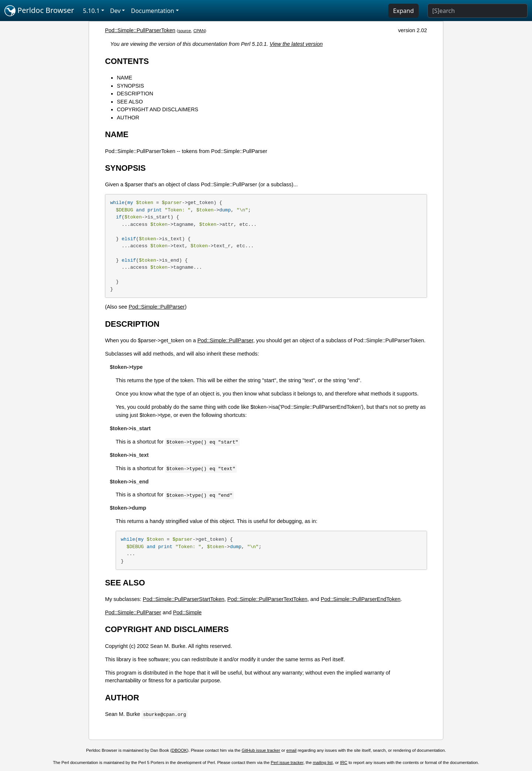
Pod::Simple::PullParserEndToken (361, 599)
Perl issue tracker (287, 762)
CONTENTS (127, 61)
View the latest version (296, 44)
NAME (125, 78)
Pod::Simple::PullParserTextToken (267, 599)
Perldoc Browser (39, 11)
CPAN (199, 31)
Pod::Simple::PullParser (157, 307)
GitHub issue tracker (261, 750)
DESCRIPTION (135, 94)
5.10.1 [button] (91, 11)
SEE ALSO (130, 102)
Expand (403, 11)
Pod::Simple (187, 612)
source (185, 31)
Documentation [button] (152, 11)
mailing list (323, 762)
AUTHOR (128, 118)
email (291, 750)
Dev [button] (115, 11)
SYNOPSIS (130, 86)
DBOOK (180, 750)
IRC (344, 762)
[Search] (478, 11)
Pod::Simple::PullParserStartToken (184, 599)
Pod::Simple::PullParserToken (140, 30)
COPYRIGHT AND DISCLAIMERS (157, 109)
